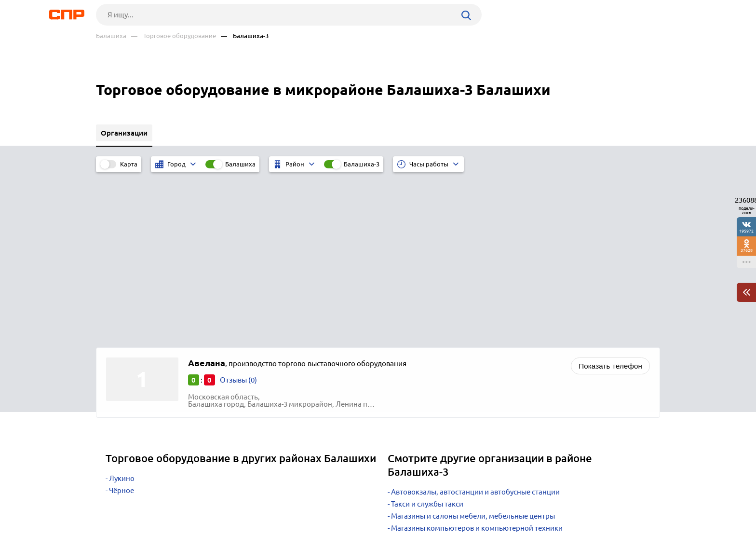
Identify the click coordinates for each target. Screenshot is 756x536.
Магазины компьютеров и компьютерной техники (477, 361)
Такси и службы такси (427, 337)
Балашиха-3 (362, 164)
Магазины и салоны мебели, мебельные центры (473, 349)
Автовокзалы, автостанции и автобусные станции (475, 325)
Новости (174, 500)
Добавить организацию (617, 500)
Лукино (122, 311)
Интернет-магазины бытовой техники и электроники (481, 373)
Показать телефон (610, 199)
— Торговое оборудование (174, 36)
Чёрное (121, 323)
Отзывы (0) (238, 213)
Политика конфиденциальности (225, 528)
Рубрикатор (114, 500)
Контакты (312, 500)
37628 (747, 250)
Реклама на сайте (242, 500)
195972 (746, 231)
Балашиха (111, 36)
